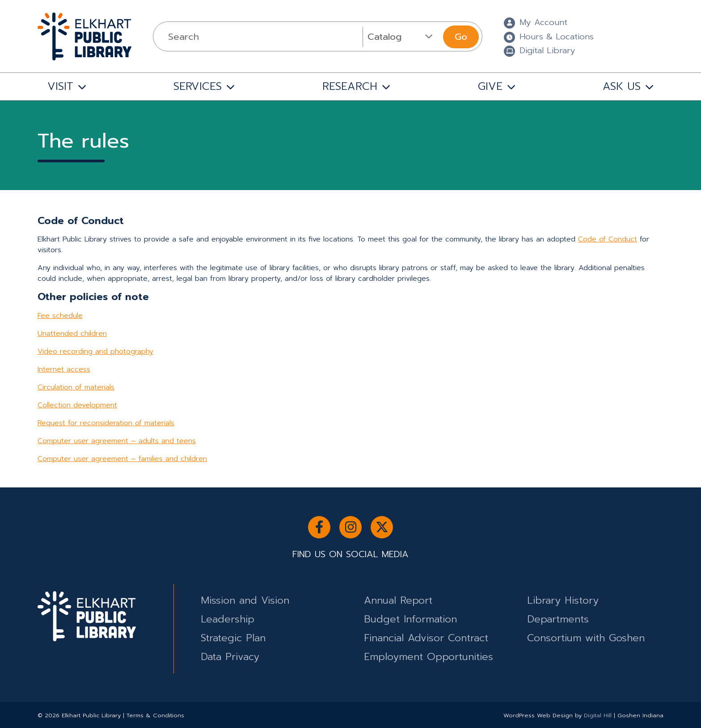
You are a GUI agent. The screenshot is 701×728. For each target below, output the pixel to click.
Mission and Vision (245, 600)
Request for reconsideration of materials (106, 423)
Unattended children (72, 334)
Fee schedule (60, 316)
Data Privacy (230, 657)
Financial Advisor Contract (426, 638)
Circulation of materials (76, 387)
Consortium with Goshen (586, 638)
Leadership (228, 619)
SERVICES (198, 86)
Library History (563, 600)
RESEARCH (350, 86)
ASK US (622, 86)
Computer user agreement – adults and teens (117, 441)
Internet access (64, 369)
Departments (558, 619)
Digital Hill (598, 715)
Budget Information (410, 619)
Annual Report (398, 600)
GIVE (490, 86)
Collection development (77, 405)
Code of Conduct (608, 239)
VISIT (60, 86)
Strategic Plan (233, 638)
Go (461, 37)
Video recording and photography (95, 351)
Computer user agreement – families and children (122, 459)
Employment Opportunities (429, 657)
